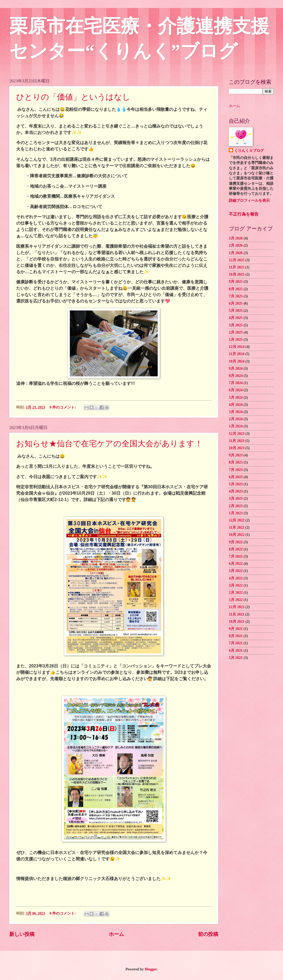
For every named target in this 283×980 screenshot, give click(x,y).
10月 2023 (237, 448)
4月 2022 (236, 578)
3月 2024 (236, 412)
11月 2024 (237, 354)
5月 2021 (236, 658)
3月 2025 (236, 325)
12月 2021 (237, 607)
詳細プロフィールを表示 (249, 201)
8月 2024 (236, 376)
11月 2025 (237, 267)
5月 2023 (236, 484)
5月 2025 (236, 311)
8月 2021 (236, 636)
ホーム (116, 934)
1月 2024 (236, 426)
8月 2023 (236, 462)
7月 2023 (236, 470)
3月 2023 (236, 499)
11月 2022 (237, 527)
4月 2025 (236, 318)
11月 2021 (237, 614)
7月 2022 (236, 556)
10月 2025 (237, 274)
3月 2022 (236, 585)
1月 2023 (236, 513)
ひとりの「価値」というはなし (73, 97)
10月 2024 (237, 361)
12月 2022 (237, 520)
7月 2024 (236, 383)
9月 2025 (236, 282)
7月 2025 (236, 296)
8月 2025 (236, 289)
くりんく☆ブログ (249, 151)
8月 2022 (236, 549)
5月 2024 (236, 398)
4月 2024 (236, 405)
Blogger (151, 969)
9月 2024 (236, 369)
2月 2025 (236, 332)
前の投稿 (208, 934)
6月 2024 (236, 390)
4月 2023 (236, 491)
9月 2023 (236, 455)
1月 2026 (236, 253)
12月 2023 (237, 434)
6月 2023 (236, 477)
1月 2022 (236, 600)
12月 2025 (237, 260)
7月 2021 (236, 643)
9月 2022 (236, 542)
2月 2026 (236, 245)
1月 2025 (236, 340)
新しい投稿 (22, 934)
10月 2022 (237, 535)
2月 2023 (236, 506)
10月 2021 (237, 622)
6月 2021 (236, 651)
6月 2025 (236, 303)
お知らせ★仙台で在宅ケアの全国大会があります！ (109, 443)
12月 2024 (237, 347)
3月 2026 (236, 238)
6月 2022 (236, 564)
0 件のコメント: (63, 407)
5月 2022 (236, 571)
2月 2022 (236, 593)
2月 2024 (236, 419)
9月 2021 (236, 629)
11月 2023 (237, 441)
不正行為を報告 (244, 214)
